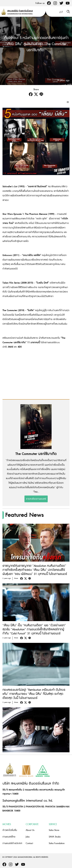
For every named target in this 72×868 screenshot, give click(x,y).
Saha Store (54, 830)
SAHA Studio (55, 837)
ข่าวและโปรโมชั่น (10, 830)
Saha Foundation (57, 843)
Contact (29, 843)
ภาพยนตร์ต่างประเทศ (12, 843)
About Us (30, 830)
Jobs (28, 837)
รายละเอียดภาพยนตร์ (36, 499)
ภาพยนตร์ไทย (9, 837)
